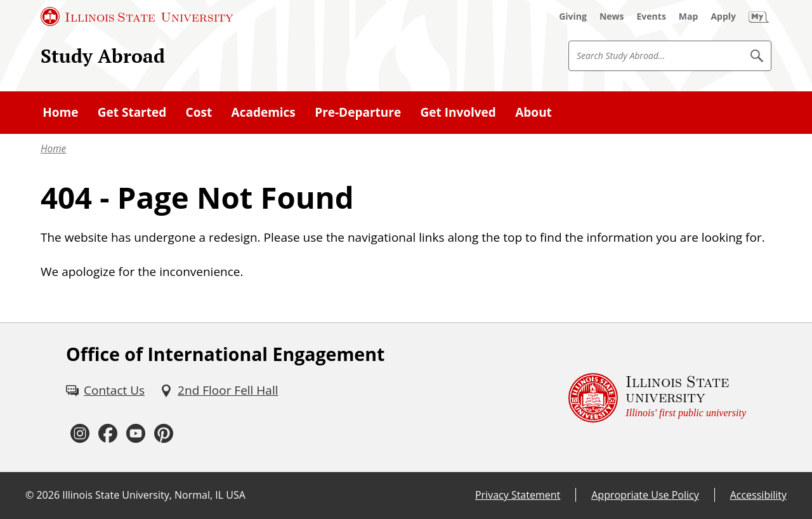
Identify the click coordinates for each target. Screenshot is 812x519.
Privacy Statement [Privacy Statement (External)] (518, 495)
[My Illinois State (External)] (759, 16)
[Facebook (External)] (108, 434)
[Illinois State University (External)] (137, 16)
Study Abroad (103, 56)
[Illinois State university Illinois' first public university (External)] (657, 398)
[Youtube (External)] (136, 434)
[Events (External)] (652, 16)
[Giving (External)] (573, 16)
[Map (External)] (689, 16)
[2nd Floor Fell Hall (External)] (219, 390)
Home (53, 149)
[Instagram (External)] (80, 434)
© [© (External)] (29, 495)
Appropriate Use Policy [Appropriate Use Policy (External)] (645, 495)
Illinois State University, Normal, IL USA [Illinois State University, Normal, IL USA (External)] (154, 495)
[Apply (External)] (723, 16)
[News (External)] (612, 16)
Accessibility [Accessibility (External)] (758, 495)
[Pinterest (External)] (164, 434)
